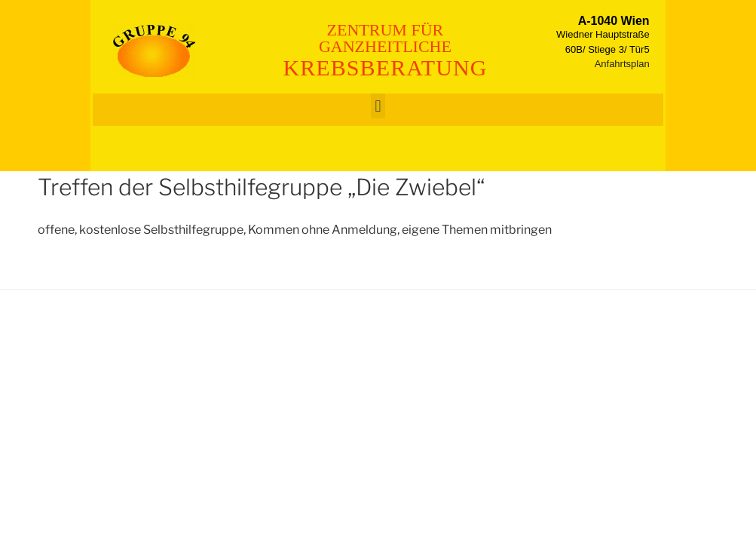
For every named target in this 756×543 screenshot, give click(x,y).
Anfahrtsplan (622, 64)
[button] (378, 106)
